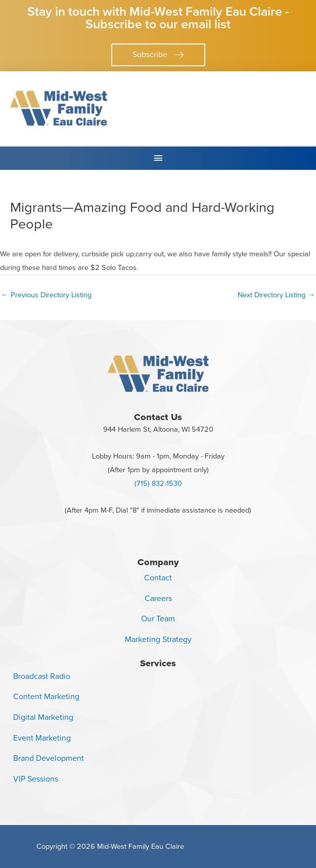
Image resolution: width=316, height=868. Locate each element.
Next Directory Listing (276, 295)
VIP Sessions (36, 779)
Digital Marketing (43, 717)
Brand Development (49, 758)
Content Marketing (46, 696)
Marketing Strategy (158, 639)
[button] (158, 55)
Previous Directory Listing (46, 295)
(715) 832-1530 (158, 483)
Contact (158, 578)
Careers (158, 598)
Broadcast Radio (42, 676)
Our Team (158, 619)
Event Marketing (42, 738)
